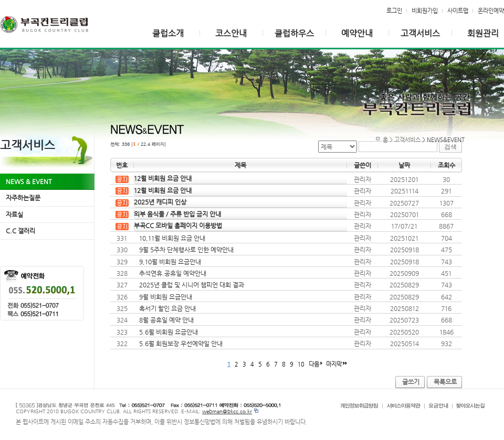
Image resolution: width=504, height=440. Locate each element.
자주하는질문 (23, 198)
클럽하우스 (294, 33)
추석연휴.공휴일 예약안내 (173, 273)
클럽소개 (168, 33)
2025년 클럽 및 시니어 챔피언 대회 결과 (192, 285)
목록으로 (445, 382)
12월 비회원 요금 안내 (163, 178)
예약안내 (357, 33)
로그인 (394, 10)
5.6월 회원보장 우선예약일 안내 (181, 344)
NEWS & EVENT (29, 181)
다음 (314, 364)
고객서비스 (420, 33)
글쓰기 (411, 382)
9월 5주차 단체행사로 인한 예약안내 (186, 250)
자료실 (14, 214)
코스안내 (231, 33)
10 (301, 364)
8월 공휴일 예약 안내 (166, 320)
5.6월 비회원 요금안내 (169, 332)
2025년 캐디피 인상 (160, 202)
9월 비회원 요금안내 (166, 297)
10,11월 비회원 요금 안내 (172, 238)
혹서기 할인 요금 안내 (167, 308)
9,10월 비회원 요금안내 (170, 262)
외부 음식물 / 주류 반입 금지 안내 (177, 214)
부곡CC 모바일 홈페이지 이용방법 (178, 226)
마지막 (334, 364)
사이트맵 (458, 10)
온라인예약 (491, 10)
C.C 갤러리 (20, 231)
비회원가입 (425, 10)
